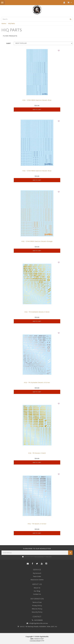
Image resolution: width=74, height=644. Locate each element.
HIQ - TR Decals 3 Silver (37, 524)
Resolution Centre (37, 580)
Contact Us (37, 594)
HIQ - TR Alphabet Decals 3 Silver (37, 382)
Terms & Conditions (39, 557)
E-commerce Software (35, 641)
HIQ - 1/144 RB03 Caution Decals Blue (37, 171)
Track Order (37, 576)
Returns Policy (37, 609)
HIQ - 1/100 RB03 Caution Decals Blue (37, 100)
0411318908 (37, 620)
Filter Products (10, 36)
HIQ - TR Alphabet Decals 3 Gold (37, 312)
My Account (37, 573)
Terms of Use (37, 602)
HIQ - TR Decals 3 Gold (37, 453)
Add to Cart (37, 109)
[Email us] (28, 564)
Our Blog (37, 591)
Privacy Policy (49, 557)
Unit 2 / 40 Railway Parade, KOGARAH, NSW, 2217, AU (37, 627)
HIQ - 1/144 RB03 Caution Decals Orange (37, 241)
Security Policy (37, 612)
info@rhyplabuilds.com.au (37, 623)
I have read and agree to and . (37, 557)
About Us (37, 588)
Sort (9, 43)
